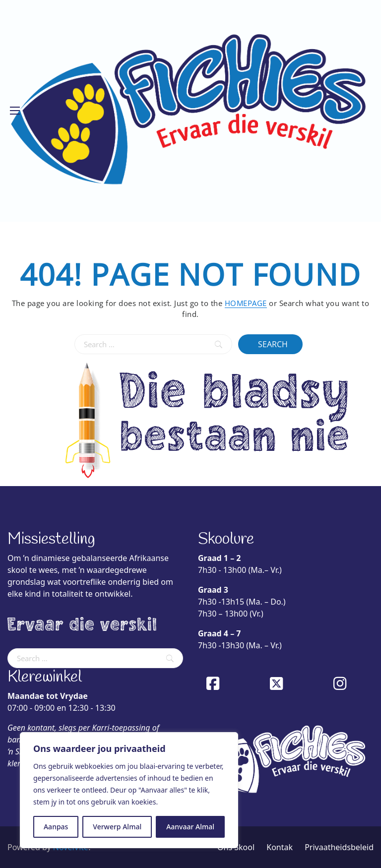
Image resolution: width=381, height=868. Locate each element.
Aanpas (56, 827)
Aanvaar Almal (190, 827)
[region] (129, 790)
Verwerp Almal (117, 827)
